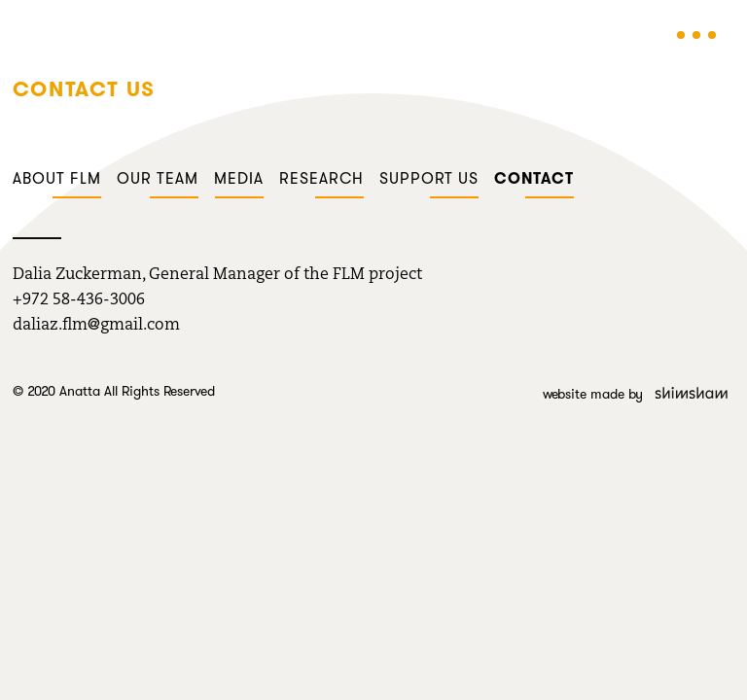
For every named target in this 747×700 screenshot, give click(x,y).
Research (321, 179)
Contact (534, 179)
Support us (429, 179)
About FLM (57, 179)
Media (239, 179)
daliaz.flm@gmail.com (96, 326)
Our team (158, 179)
